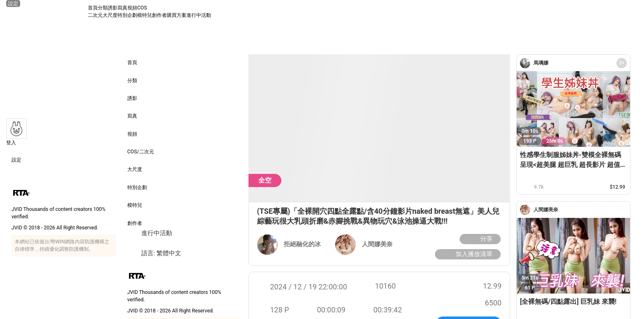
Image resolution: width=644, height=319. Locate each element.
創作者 (159, 15)
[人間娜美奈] (527, 210)
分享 (479, 239)
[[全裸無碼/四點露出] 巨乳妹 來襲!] (573, 256)
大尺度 (110, 15)
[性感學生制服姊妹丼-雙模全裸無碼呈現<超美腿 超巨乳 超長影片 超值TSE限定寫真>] (573, 109)
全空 (265, 180)
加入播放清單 (467, 254)
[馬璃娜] (527, 63)
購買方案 (177, 15)
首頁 (93, 8)
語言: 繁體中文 (154, 253)
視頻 (132, 8)
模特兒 (145, 15)
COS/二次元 (141, 146)
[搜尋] (630, 12)
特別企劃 (127, 15)
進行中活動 (199, 15)
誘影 (113, 8)
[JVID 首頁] (47, 12)
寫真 (122, 8)
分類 (103, 8)
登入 (11, 143)
